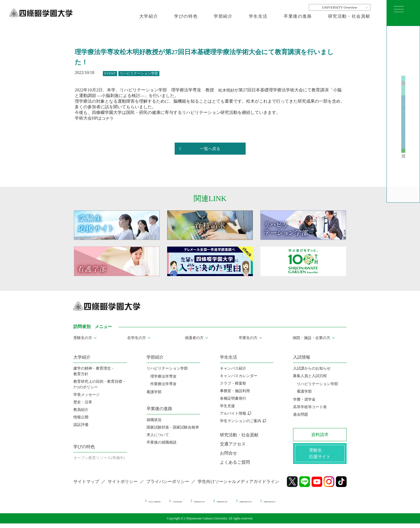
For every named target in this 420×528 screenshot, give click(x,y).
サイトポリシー (123, 486)
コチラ (108, 118)
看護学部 (154, 392)
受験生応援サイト (403, 67)
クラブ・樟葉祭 (233, 383)
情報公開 (81, 417)
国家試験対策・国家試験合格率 (173, 427)
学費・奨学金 (304, 399)
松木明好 (227, 90)
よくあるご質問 (235, 462)
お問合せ (228, 453)
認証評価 (81, 425)
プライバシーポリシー (168, 486)
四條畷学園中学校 (229, 505)
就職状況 (154, 420)
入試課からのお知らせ (312, 368)
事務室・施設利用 (235, 391)
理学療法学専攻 (163, 376)
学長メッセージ (87, 395)
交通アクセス (233, 444)
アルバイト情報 (233, 413)
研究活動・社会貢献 (349, 16)
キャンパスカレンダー (239, 376)
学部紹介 (223, 16)
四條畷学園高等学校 (273, 505)
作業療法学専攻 (163, 384)
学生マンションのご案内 (241, 421)
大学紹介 (149, 16)
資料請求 (403, 171)
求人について (158, 435)
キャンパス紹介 (233, 368)
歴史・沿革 (83, 402)
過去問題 (301, 414)
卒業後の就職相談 (162, 442)
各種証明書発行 (233, 398)
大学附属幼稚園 (147, 505)
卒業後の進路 (298, 16)
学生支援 (227, 406)
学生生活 (258, 16)
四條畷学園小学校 (187, 505)
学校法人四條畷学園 (105, 505)
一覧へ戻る (210, 149)
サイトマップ (86, 486)
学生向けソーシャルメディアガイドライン (238, 486)
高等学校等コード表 (310, 407)
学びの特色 (186, 16)
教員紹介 (81, 410)
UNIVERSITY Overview (340, 7)
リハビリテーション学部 (167, 368)
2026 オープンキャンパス (403, 124)
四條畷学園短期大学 (319, 505)
